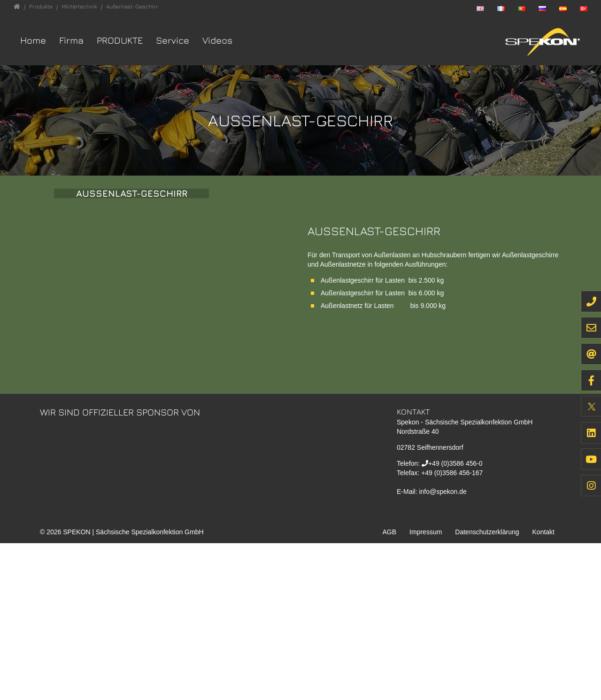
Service (173, 40)
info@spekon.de (443, 648)
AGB (390, 689)
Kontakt (543, 689)
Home (33, 40)
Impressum (426, 689)
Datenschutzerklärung (487, 689)
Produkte (120, 40)
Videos (217, 40)
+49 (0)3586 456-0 (455, 620)
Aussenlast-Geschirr (132, 240)
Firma (71, 40)
